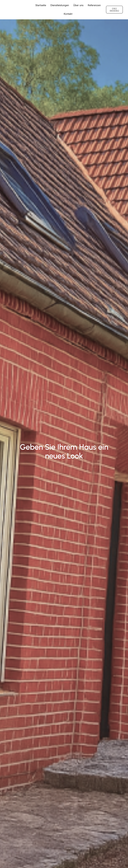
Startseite (41, 5)
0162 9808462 (114, 10)
